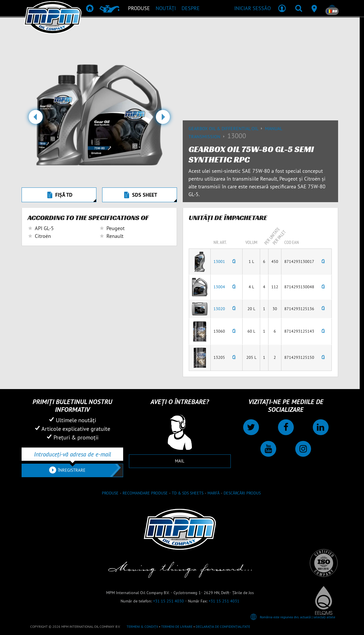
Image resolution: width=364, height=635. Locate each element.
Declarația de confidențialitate (223, 627)
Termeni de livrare (177, 627)
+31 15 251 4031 (224, 601)
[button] (36, 119)
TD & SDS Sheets (188, 493)
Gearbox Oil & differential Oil (227, 128)
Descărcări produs (242, 493)
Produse (110, 493)
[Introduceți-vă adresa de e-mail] (72, 454)
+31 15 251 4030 (168, 601)
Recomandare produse (145, 493)
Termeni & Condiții (142, 627)
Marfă (214, 493)
